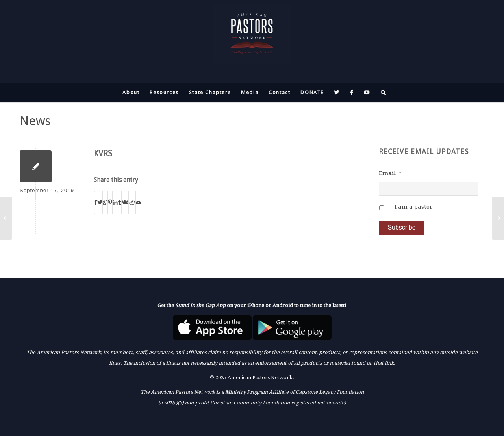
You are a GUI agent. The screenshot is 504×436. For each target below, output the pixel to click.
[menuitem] (131, 93)
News (35, 121)
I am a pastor (413, 207)
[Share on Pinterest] (110, 202)
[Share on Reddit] (132, 202)
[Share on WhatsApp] (105, 202)
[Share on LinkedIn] (115, 202)
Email (390, 173)
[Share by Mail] (138, 202)
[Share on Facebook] (95, 202)
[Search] (381, 93)
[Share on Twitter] (100, 202)
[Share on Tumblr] (120, 202)
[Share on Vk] (125, 202)
